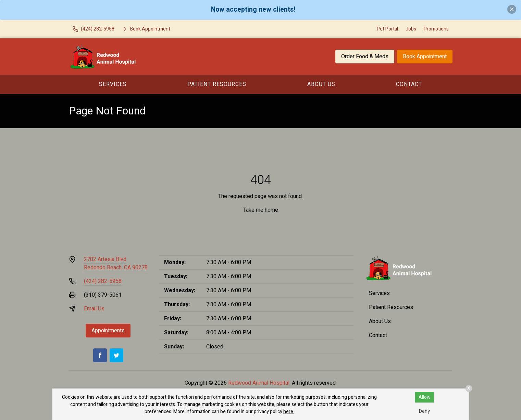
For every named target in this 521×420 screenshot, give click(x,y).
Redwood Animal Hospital (259, 383)
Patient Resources (217, 84)
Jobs (411, 29)
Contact (409, 84)
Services (113, 84)
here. (289, 412)
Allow (425, 397)
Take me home (261, 210)
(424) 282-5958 (103, 281)
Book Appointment (425, 57)
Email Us (94, 309)
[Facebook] (100, 355)
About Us (321, 84)
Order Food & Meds (365, 57)
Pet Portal (387, 29)
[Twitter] (116, 355)
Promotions (436, 29)
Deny (424, 411)
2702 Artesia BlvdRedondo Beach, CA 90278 (116, 263)
